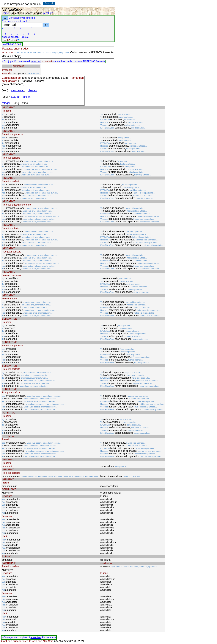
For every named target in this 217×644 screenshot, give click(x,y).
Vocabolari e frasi (12, 44)
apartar (15, 97)
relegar (6, 103)
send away (18, 90)
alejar (27, 97)
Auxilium (48, 13)
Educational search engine (26, 13)
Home (5, 13)
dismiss (32, 90)
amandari (36, 61)
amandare (36, 637)
